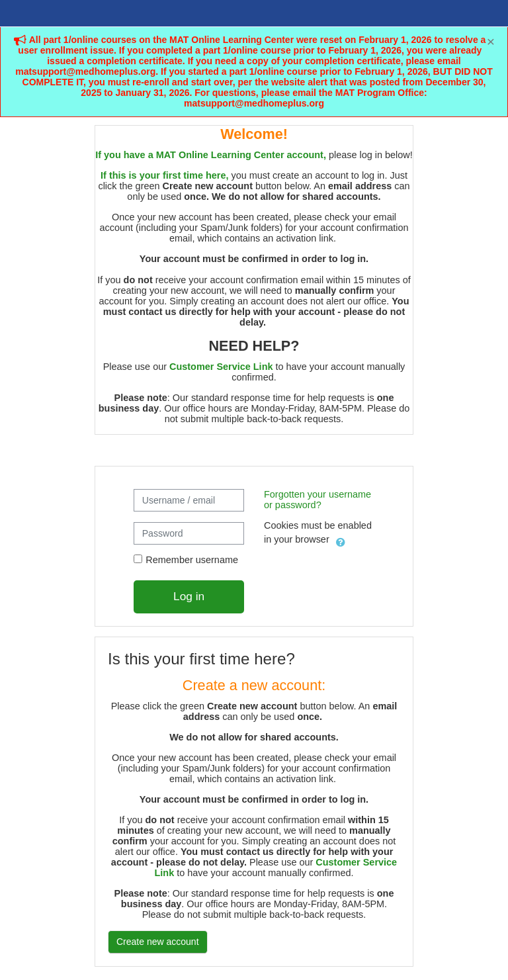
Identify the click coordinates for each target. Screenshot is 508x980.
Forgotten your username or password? (317, 500)
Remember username (192, 560)
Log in (189, 596)
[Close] (491, 41)
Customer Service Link (221, 367)
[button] (341, 540)
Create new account (158, 942)
